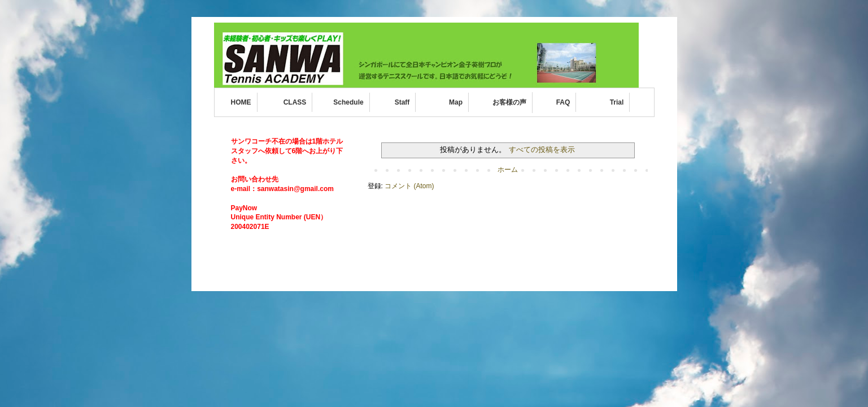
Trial (617, 102)
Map (456, 102)
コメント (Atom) (409, 186)
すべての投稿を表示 (542, 150)
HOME (241, 102)
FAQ (563, 102)
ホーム (508, 170)
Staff (402, 102)
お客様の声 (509, 102)
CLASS (295, 102)
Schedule (348, 102)
